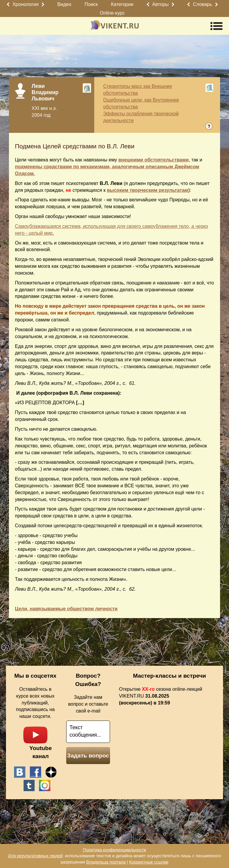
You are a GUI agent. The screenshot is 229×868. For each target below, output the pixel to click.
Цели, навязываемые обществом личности (66, 609)
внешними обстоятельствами (154, 160)
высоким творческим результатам (147, 190)
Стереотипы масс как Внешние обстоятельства (138, 90)
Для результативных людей (35, 856)
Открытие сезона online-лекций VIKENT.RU (161, 696)
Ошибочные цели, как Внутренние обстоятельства (141, 103)
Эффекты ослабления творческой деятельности (141, 117)
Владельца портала (106, 862)
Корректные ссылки (149, 862)
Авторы (160, 4)
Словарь (202, 4)
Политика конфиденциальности (114, 850)
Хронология (26, 4)
